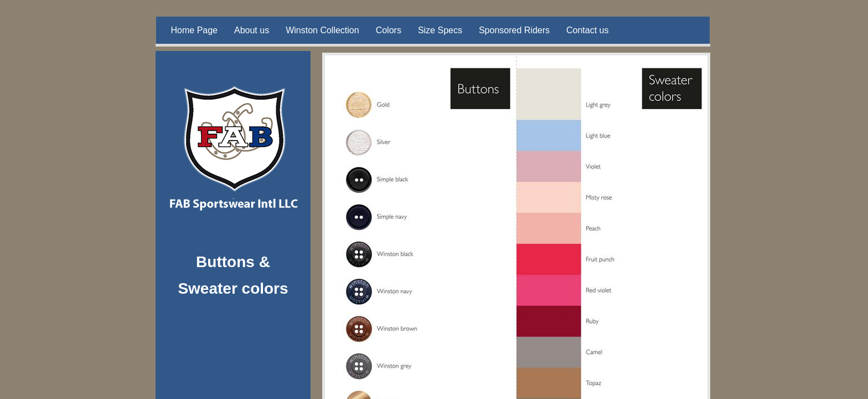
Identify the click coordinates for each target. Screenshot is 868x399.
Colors (389, 30)
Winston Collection (322, 30)
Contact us (587, 30)
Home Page (195, 30)
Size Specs (440, 30)
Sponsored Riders (514, 30)
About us (252, 30)
